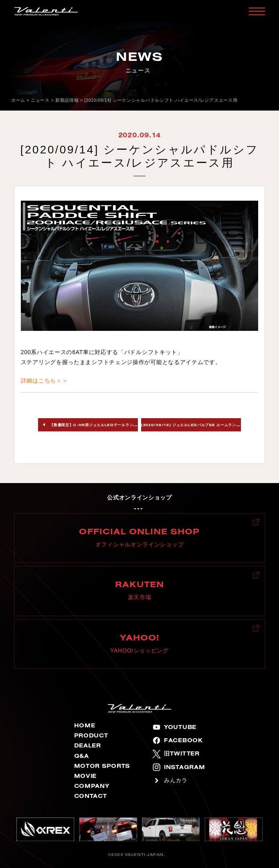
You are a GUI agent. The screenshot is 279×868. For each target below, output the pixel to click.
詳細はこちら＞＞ (44, 381)
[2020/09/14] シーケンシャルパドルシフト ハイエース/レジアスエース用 (161, 100)
